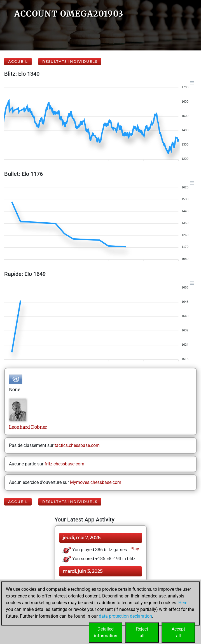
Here (183, 603)
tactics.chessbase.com (77, 445)
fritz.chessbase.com (64, 464)
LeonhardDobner (28, 427)
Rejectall (142, 632)
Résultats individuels (70, 62)
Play (134, 549)
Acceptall (178, 632)
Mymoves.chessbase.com (96, 482)
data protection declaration (125, 616)
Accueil (18, 62)
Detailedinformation (106, 632)
